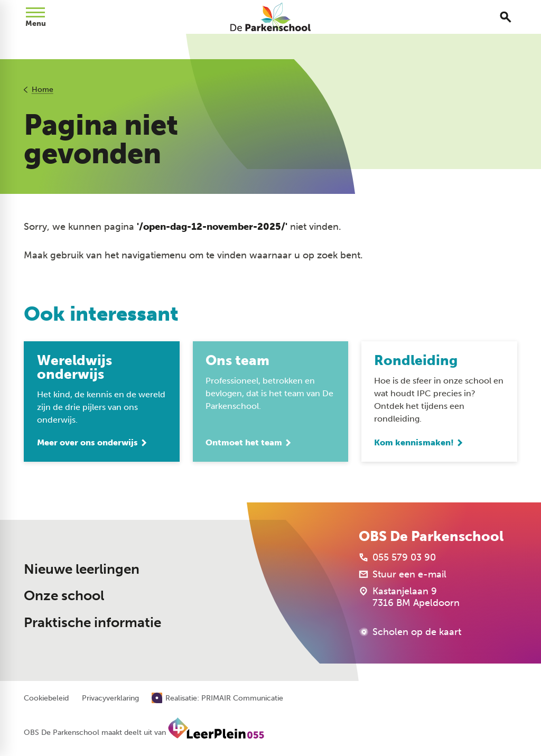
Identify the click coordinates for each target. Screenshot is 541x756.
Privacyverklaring (110, 698)
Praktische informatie (92, 623)
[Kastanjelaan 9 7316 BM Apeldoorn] (409, 597)
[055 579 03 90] (397, 557)
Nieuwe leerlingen (82, 569)
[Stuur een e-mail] (403, 574)
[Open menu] (35, 17)
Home (43, 90)
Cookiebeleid (46, 698)
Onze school (64, 596)
